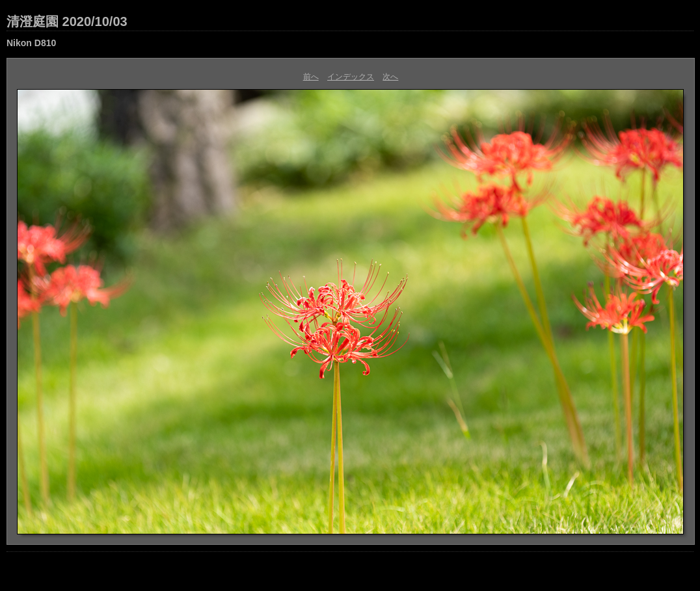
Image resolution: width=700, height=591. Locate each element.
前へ (311, 77)
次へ (390, 77)
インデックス (351, 77)
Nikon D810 (31, 43)
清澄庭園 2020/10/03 (67, 21)
